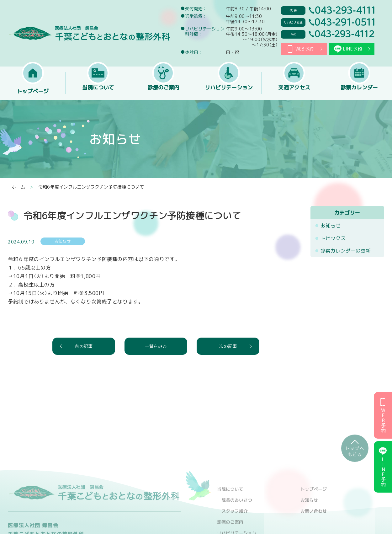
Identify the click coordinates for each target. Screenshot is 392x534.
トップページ (33, 91)
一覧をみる (156, 346)
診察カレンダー (359, 91)
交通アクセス (294, 91)
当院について (98, 91)
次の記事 (228, 346)
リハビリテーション (229, 91)
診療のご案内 (163, 91)
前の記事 (84, 346)
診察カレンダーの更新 (346, 251)
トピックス (333, 238)
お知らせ (331, 226)
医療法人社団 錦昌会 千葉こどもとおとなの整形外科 (89, 33)
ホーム (18, 187)
